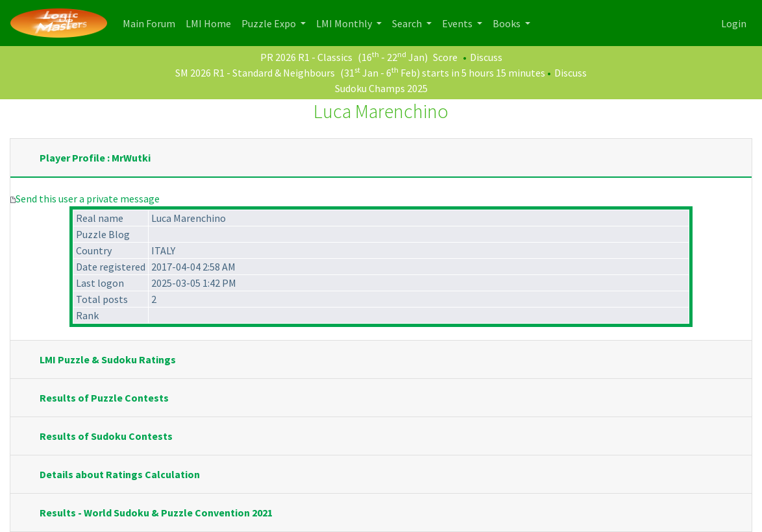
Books (508, 23)
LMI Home (211, 22)
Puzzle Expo (270, 23)
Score (445, 57)
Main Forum (152, 22)
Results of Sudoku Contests (106, 436)
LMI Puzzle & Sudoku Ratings (108, 359)
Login (734, 23)
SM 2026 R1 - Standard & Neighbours (255, 73)
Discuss (486, 57)
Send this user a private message (88, 199)
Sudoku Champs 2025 (381, 88)
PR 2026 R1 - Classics (306, 57)
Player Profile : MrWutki (95, 158)
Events (458, 23)
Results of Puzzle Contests (104, 398)
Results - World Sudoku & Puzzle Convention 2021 (156, 513)
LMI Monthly (345, 23)
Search (408, 23)
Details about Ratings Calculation (120, 474)
